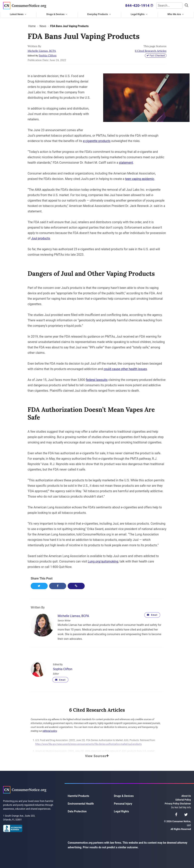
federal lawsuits (97, 379)
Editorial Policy (183, 800)
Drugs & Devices (55, 14)
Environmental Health (81, 803)
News (43, 26)
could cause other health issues (125, 369)
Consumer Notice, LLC (25, 5)
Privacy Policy (172, 803)
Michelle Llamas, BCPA (42, 50)
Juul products (41, 238)
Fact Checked (156, 55)
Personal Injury (123, 803)
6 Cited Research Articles (151, 50)
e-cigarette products (97, 141)
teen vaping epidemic (140, 178)
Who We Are (174, 14)
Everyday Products (98, 14)
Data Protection (77, 811)
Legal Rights (138, 14)
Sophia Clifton (48, 55)
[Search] (167, 5)
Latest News (17, 14)
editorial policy (50, 731)
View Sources (97, 756)
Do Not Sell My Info (181, 807)
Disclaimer (185, 803)
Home (32, 26)
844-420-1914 (133, 5)
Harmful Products (78, 796)
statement (126, 162)
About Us (186, 796)
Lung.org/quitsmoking (103, 561)
